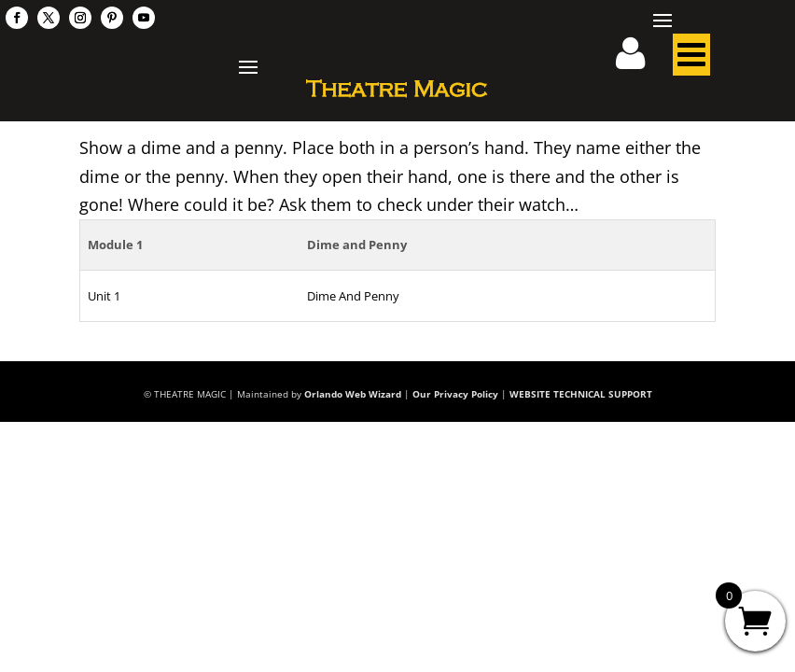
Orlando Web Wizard (353, 394)
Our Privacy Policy (455, 394)
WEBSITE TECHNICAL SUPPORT (581, 394)
